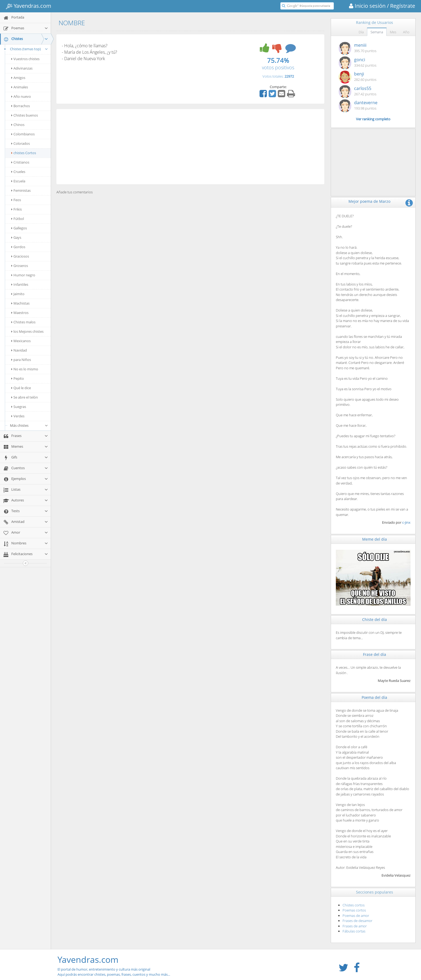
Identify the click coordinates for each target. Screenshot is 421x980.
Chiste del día (375, 619)
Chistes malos (23, 322)
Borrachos (21, 106)
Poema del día (374, 697)
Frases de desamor (357, 921)
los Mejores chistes (27, 331)
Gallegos (19, 228)
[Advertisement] (190, 147)
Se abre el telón (25, 397)
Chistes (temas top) (25, 49)
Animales (20, 87)
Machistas (20, 303)
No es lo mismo (25, 369)
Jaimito (18, 294)
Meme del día (375, 539)
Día (361, 32)
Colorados (21, 143)
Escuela (18, 181)
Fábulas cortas (354, 931)
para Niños (21, 360)
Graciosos (20, 256)
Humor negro (23, 275)
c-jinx (406, 522)
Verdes (18, 416)
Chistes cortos (354, 905)
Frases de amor (355, 926)
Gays (16, 237)
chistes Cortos (24, 153)
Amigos (18, 78)
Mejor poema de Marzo (369, 201)
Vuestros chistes (25, 59)
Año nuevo (21, 96)
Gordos (18, 247)
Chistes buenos (25, 115)
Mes (393, 32)
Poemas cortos (354, 910)
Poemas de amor (356, 916)
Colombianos (23, 134)
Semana (377, 32)
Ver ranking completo (373, 119)
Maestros (20, 313)
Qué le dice (21, 388)
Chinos (18, 125)
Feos (16, 200)
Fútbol (18, 219)
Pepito (18, 378)
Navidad (19, 350)
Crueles (18, 172)
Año (406, 32)
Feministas (21, 190)
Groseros (20, 266)
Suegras (19, 407)
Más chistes (29, 425)
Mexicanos (21, 341)
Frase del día (375, 654)
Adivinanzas (22, 68)
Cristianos (20, 162)
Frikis (17, 209)
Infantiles (20, 284)
